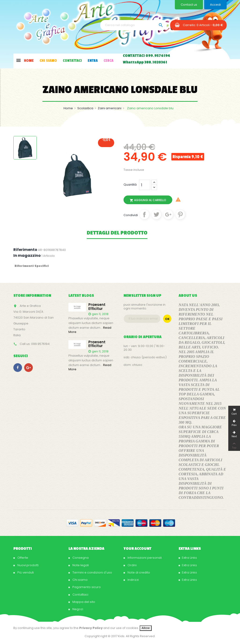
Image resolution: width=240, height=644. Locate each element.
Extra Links (189, 558)
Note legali (80, 565)
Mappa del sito (83, 602)
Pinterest (180, 215)
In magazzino (27, 256)
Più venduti (25, 572)
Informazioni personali (144, 558)
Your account (137, 549)
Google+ (168, 215)
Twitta (156, 215)
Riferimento (25, 250)
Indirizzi (133, 580)
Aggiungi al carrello (148, 200)
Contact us (189, 5)
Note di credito (138, 572)
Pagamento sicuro (86, 587)
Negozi (77, 609)
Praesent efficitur (97, 307)
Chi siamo (80, 580)
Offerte (22, 558)
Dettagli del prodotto (117, 233)
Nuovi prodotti (28, 565)
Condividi (144, 215)
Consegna (80, 558)
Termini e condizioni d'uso (92, 572)
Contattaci (80, 595)
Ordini (132, 565)
